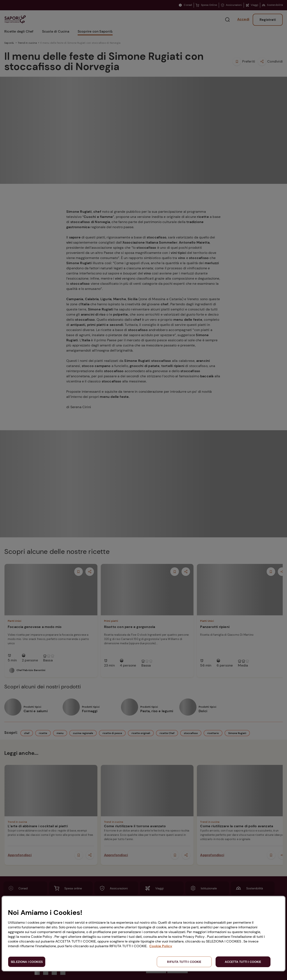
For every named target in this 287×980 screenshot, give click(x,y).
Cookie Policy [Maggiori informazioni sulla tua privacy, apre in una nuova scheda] (161, 946)
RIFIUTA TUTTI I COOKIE (184, 962)
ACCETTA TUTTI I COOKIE (243, 962)
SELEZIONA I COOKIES (27, 962)
